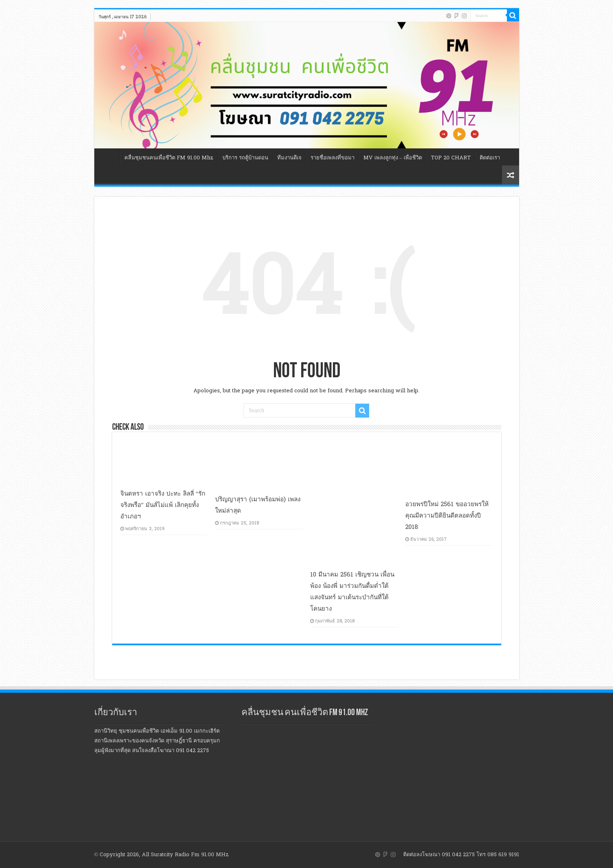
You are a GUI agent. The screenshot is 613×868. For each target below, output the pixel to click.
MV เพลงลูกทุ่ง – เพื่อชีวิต (393, 158)
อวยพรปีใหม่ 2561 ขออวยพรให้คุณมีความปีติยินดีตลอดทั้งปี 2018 (447, 516)
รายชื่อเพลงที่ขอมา (333, 158)
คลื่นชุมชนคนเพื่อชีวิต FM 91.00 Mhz (169, 158)
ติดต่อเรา (490, 158)
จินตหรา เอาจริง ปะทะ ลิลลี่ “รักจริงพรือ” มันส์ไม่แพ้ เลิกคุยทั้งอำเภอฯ (163, 505)
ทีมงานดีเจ (289, 158)
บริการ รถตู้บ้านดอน (245, 158)
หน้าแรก (109, 157)
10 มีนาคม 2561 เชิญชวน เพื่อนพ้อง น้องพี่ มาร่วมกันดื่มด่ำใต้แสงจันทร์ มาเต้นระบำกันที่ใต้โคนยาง (352, 592)
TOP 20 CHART (451, 158)
